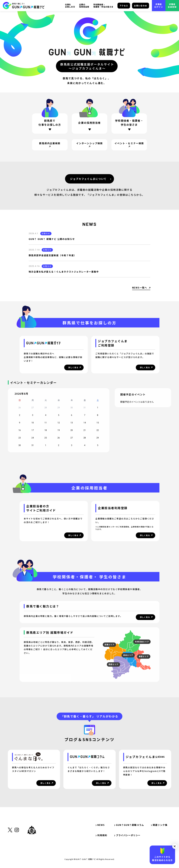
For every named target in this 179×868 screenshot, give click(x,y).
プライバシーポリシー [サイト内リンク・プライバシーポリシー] (127, 835)
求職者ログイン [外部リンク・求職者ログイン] (159, 6)
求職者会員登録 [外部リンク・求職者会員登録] (172, 6)
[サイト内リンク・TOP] (24, 6)
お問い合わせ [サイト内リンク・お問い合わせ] (141, 6)
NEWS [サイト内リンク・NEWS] (100, 825)
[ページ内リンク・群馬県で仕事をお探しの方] (50, 124)
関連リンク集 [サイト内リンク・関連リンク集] (160, 825)
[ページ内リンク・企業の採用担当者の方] (89, 124)
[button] (175, 846)
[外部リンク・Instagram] (17, 844)
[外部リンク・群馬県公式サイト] (32, 843)
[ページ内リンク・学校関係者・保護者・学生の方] (129, 125)
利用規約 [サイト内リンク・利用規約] (101, 835)
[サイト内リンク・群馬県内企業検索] (50, 145)
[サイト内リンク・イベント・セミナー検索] (129, 145)
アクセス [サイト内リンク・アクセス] (124, 6)
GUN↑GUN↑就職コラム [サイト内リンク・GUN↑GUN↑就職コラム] (129, 825)
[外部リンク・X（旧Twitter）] (10, 844)
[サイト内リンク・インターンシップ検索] (89, 145)
